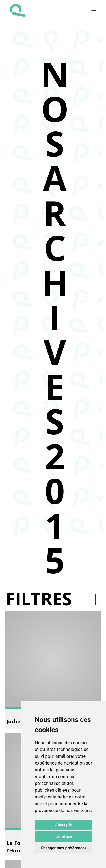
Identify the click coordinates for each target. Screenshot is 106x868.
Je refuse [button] (63, 836)
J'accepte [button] (64, 825)
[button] (94, 10)
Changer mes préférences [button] (64, 848)
